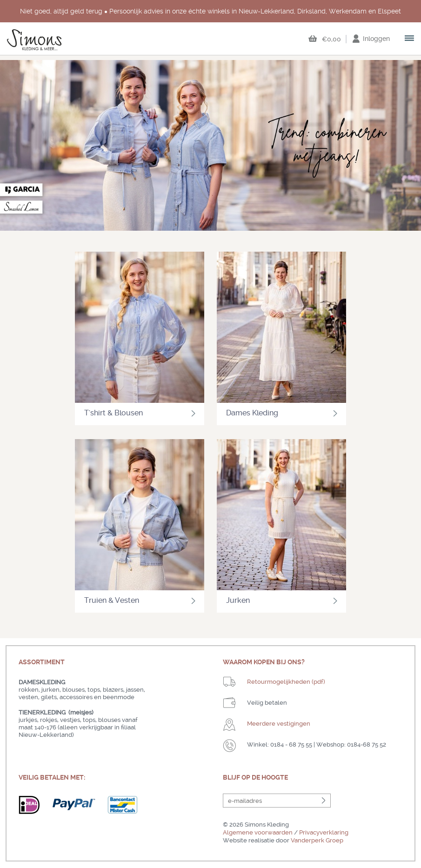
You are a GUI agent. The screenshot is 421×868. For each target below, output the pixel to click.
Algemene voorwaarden (258, 832)
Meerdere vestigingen (279, 724)
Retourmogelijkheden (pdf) (286, 682)
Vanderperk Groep (317, 840)
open (410, 39)
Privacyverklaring (324, 832)
